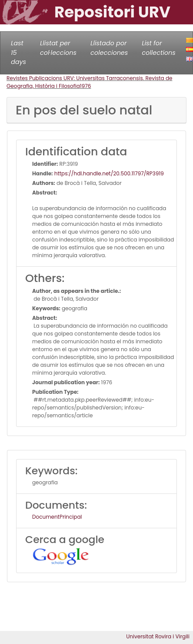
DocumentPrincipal (57, 517)
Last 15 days (18, 52)
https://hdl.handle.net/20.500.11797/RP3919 (108, 173)
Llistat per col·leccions (58, 48)
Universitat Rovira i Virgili (158, 636)
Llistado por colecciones (109, 48)
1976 (86, 86)
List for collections (158, 48)
